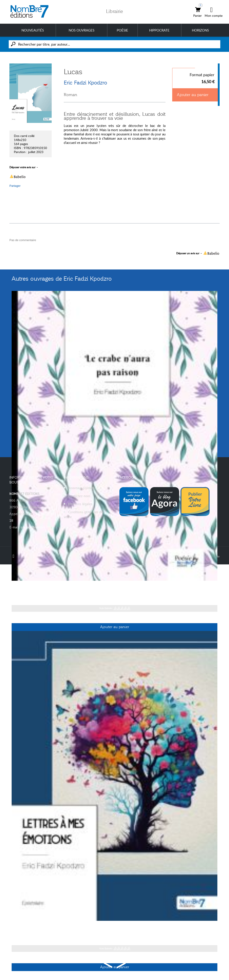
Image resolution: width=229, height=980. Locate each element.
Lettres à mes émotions (35, 928)
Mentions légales (80, 504)
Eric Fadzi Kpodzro (85, 83)
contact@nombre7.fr (36, 527)
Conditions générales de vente (83, 514)
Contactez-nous (79, 496)
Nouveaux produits (81, 488)
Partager (15, 186)
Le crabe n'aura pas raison (38, 588)
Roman (70, 95)
